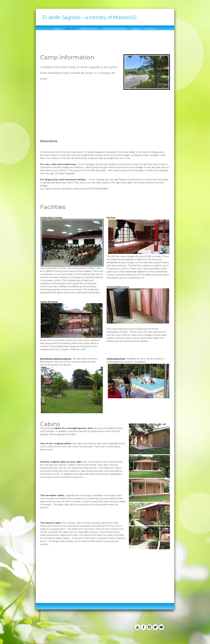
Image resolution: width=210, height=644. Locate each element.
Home (57, 29)
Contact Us (151, 29)
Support (136, 29)
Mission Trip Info (89, 29)
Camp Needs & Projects (115, 29)
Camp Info (71, 29)
